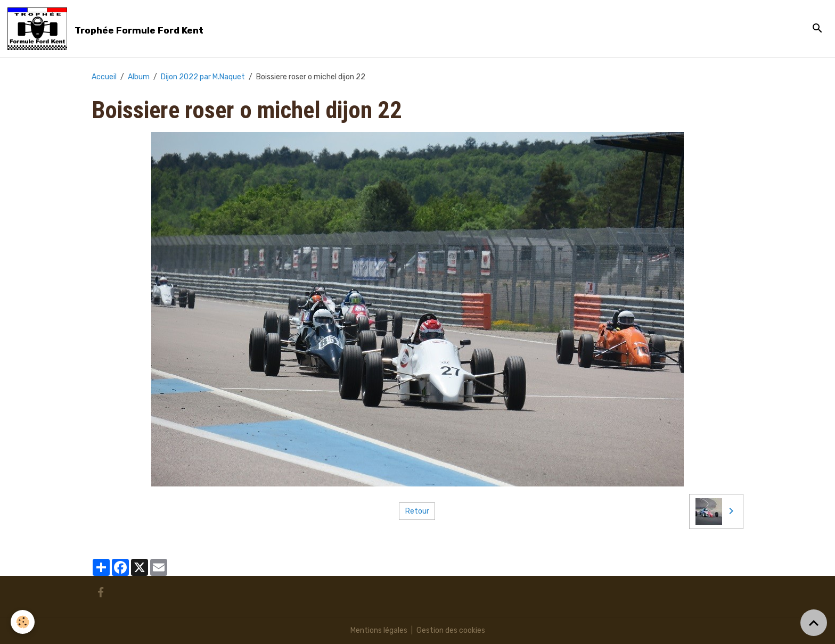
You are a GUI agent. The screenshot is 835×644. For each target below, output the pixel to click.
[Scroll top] (814, 623)
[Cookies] (23, 622)
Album (139, 77)
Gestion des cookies (451, 630)
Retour (417, 511)
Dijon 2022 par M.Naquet (203, 77)
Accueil (104, 77)
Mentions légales (379, 630)
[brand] (107, 29)
